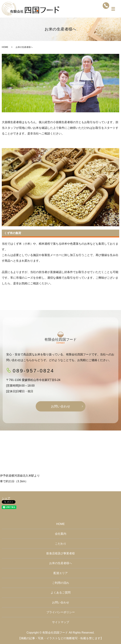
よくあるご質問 (61, 593)
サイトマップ (61, 622)
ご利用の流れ (61, 583)
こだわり (61, 544)
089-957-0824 (33, 371)
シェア (6, 498)
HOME (5, 47)
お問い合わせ (61, 406)
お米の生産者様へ (61, 563)
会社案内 (61, 534)
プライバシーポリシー (61, 612)
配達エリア (61, 573)
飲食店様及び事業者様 (61, 553)
